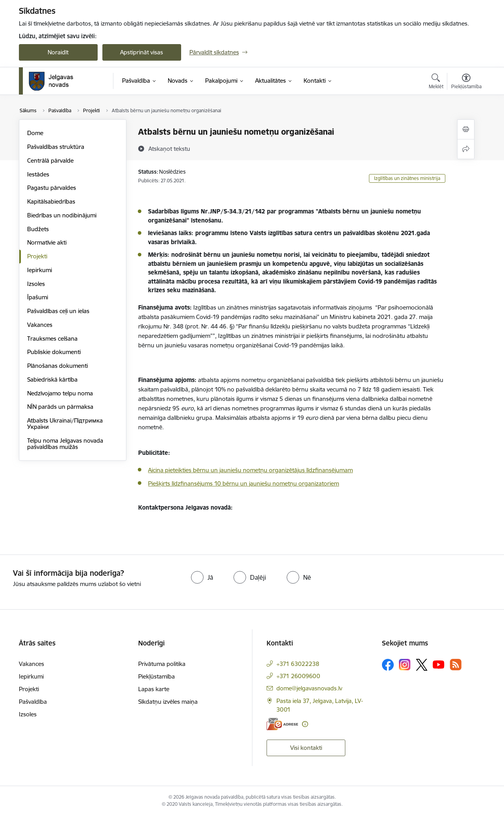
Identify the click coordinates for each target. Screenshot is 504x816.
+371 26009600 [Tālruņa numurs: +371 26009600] (298, 676)
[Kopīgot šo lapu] (466, 149)
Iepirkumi (40, 270)
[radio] (202, 577)
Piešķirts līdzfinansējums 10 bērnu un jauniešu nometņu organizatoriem (244, 483)
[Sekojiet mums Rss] (456, 665)
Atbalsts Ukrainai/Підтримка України (65, 424)
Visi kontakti (306, 748)
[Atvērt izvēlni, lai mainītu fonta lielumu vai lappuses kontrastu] (466, 82)
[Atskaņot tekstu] (169, 148)
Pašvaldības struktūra (56, 147)
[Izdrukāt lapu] (466, 129)
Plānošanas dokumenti (57, 366)
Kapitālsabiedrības (51, 201)
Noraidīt (58, 52)
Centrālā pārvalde (50, 160)
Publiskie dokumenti (54, 352)
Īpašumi (38, 297)
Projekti (37, 256)
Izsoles (36, 284)
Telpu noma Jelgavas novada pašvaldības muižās (65, 444)
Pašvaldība (33, 702)
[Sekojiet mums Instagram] (405, 665)
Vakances (40, 325)
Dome (35, 133)
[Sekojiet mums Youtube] (439, 664)
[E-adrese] (282, 724)
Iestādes (38, 174)
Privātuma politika (162, 664)
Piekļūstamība (157, 676)
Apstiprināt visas (142, 52)
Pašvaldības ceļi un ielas (58, 311)
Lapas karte (154, 689)
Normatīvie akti (47, 242)
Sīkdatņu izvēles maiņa (168, 702)
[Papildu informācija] (305, 724)
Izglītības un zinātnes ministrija (407, 178)
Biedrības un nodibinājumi (62, 215)
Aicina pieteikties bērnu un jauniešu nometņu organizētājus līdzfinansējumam (250, 470)
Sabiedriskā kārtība (52, 379)
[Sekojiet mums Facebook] (388, 665)
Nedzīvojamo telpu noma (60, 393)
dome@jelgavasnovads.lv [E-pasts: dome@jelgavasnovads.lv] (309, 688)
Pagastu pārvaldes (52, 188)
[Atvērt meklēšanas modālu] (436, 82)
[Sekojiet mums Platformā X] (422, 665)
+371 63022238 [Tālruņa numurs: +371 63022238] (298, 664)
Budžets (38, 229)
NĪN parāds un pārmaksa (60, 407)
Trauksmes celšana (52, 338)
